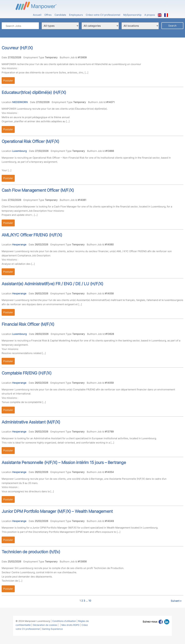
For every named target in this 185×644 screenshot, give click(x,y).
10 (90, 601)
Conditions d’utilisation (64, 621)
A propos (150, 15)
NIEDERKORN (20, 102)
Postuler (8, 81)
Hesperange (19, 245)
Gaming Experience (52, 629)
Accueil (37, 15)
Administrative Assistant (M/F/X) (31, 422)
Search (172, 26)
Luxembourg (19, 151)
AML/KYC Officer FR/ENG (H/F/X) (32, 235)
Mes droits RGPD (70, 625)
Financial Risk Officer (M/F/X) (28, 324)
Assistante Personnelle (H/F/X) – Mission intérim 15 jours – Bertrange (64, 462)
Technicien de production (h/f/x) (31, 552)
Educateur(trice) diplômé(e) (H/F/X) (34, 92)
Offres (48, 15)
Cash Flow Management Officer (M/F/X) (38, 190)
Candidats (60, 15)
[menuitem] (160, 13)
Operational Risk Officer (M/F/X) (30, 141)
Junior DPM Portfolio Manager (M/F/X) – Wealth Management (57, 511)
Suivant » (176, 601)
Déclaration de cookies (45, 625)
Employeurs (76, 15)
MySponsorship (132, 15)
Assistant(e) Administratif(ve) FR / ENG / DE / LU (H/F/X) (52, 284)
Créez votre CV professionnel (103, 15)
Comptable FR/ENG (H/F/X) (27, 373)
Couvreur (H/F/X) (17, 48)
